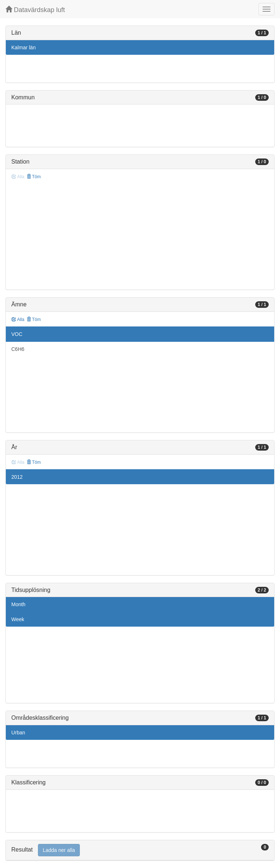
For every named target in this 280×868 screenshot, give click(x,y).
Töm (34, 177)
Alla (18, 320)
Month (18, 604)
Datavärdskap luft (35, 10)
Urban (18, 733)
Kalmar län (24, 47)
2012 (17, 477)
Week (18, 619)
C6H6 (18, 349)
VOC (17, 334)
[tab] (140, 850)
